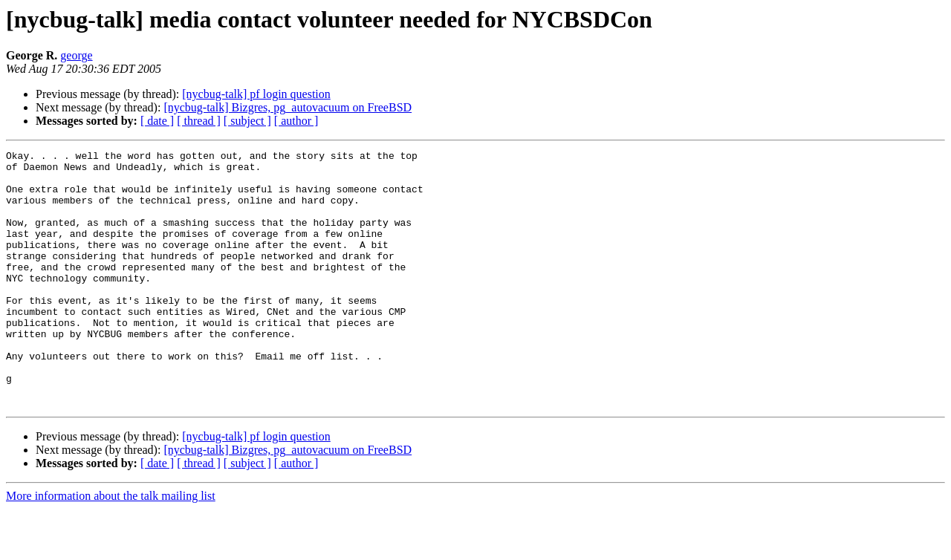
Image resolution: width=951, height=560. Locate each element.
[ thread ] (199, 121)
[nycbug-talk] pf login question (256, 94)
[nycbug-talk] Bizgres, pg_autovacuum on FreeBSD (288, 107)
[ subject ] (247, 121)
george (76, 55)
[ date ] (157, 121)
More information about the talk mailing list (111, 547)
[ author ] (296, 121)
